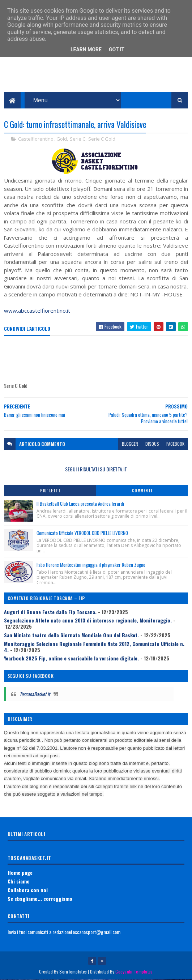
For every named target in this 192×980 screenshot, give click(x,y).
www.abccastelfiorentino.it (37, 311)
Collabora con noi (28, 890)
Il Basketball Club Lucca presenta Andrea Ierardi (80, 504)
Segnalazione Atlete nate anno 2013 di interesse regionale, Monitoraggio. (88, 620)
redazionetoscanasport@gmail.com (86, 932)
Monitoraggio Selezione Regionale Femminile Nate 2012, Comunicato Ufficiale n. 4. (94, 647)
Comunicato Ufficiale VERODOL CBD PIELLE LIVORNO (82, 533)
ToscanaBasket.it (35, 694)
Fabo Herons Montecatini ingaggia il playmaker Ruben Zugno (91, 565)
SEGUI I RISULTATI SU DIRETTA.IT (96, 469)
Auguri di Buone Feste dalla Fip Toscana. (50, 612)
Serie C (78, 139)
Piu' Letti (50, 491)
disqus (152, 444)
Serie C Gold (102, 139)
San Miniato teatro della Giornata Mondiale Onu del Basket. (71, 635)
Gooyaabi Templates (134, 972)
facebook (175, 444)
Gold (62, 139)
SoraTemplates (73, 972)
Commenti (142, 491)
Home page (20, 873)
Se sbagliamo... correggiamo (40, 899)
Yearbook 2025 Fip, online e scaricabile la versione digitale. (71, 658)
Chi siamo (19, 881)
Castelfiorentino (36, 139)
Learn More (86, 50)
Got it (117, 50)
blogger (130, 444)
